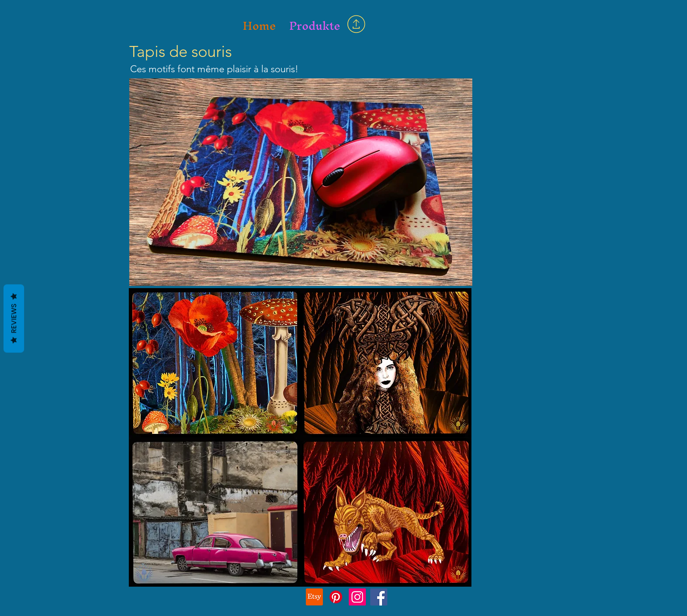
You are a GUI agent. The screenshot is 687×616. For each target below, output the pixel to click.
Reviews (14, 318)
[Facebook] (379, 597)
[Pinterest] (336, 597)
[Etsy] (314, 597)
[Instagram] (357, 597)
